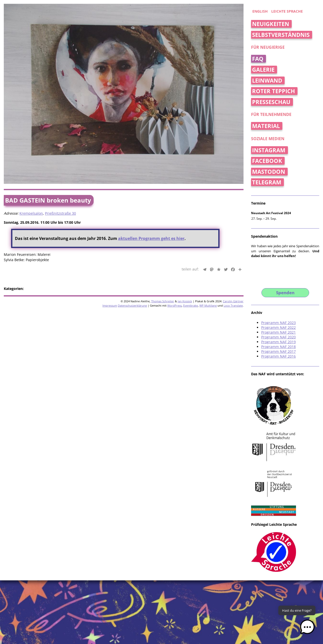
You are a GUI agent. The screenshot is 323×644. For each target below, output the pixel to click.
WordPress (174, 305)
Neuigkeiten (271, 24)
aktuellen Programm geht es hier (151, 238)
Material (266, 126)
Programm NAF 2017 (278, 351)
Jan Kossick (185, 301)
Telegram (267, 182)
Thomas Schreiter (163, 301)
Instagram (269, 150)
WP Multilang (208, 305)
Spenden (285, 293)
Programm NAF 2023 (278, 323)
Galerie (263, 70)
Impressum (110, 305)
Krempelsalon (31, 213)
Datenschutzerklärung (132, 305)
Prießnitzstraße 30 (60, 213)
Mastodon (269, 172)
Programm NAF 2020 (278, 337)
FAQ (258, 59)
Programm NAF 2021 (278, 332)
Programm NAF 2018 (278, 347)
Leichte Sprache (287, 11)
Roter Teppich (274, 91)
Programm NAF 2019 (278, 342)
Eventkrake (191, 305)
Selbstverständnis (281, 35)
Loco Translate (233, 305)
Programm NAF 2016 (278, 356)
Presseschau (271, 102)
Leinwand (267, 80)
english (260, 11)
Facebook (267, 161)
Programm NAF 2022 (278, 327)
